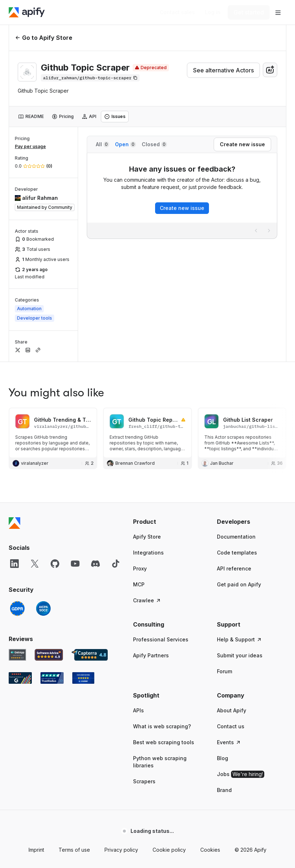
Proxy (140, 568)
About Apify (232, 710)
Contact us (231, 726)
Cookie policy (169, 850)
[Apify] (27, 12)
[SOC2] (43, 608)
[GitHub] (55, 564)
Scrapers (144, 781)
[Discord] (95, 564)
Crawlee (147, 600)
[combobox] (270, 70)
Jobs (241, 774)
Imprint (36, 850)
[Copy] (90, 78)
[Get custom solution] (177, 12)
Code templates (237, 553)
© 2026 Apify (251, 850)
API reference (234, 568)
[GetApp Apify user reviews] (17, 655)
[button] (168, 522)
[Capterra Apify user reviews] (90, 655)
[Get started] (249, 12)
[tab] (31, 117)
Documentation (236, 537)
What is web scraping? (162, 726)
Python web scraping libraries (160, 762)
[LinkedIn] (14, 564)
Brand (224, 790)
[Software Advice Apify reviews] (49, 655)
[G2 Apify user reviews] (20, 678)
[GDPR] (17, 608)
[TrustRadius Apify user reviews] (52, 678)
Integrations (148, 553)
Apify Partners (151, 655)
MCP (139, 584)
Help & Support (240, 639)
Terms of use (74, 850)
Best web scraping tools (164, 742)
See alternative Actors (223, 70)
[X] (35, 564)
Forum (225, 671)
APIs (138, 710)
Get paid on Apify (239, 584)
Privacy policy (121, 850)
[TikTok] (116, 564)
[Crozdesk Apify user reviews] (83, 678)
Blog (223, 758)
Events (229, 742)
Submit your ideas (240, 655)
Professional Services (161, 639)
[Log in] (213, 12)
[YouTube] (75, 564)
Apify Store (147, 537)
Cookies (210, 850)
